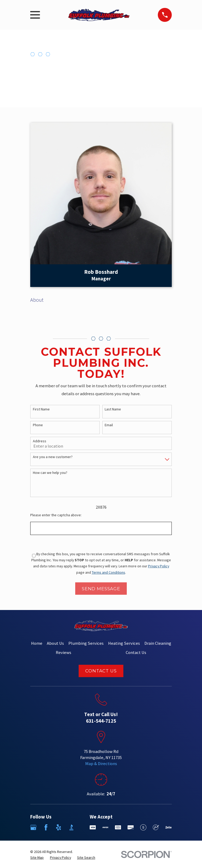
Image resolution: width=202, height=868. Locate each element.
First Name (41, 409)
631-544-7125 (101, 721)
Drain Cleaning (158, 643)
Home (37, 643)
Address (40, 441)
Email (109, 425)
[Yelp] (59, 827)
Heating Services (124, 643)
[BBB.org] (71, 827)
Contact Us (136, 653)
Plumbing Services (86, 643)
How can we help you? (50, 473)
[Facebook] (46, 827)
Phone (38, 425)
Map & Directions (101, 764)
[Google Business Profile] (33, 827)
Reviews (64, 653)
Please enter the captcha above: (56, 515)
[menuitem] (37, 858)
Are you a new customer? (53, 457)
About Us (55, 643)
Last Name (113, 409)
